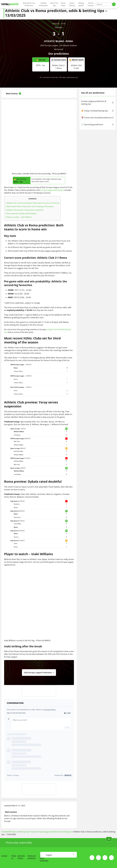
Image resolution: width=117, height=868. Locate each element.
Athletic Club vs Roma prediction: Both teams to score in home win (32, 203)
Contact (4, 856)
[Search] (104, 4)
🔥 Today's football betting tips (98, 111)
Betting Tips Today (27, 832)
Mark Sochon (12, 94)
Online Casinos (91, 4)
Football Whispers (9, 832)
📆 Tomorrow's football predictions (98, 118)
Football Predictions (43, 4)
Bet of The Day (54, 4)
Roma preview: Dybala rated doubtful (21, 213)
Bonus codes (63, 4)
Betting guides (81, 4)
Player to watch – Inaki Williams (19, 217)
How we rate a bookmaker (44, 858)
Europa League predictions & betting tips (98, 103)
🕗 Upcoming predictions (98, 124)
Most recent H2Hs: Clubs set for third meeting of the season (30, 206)
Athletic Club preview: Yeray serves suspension (24, 210)
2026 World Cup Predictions (29, 4)
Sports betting (72, 4)
